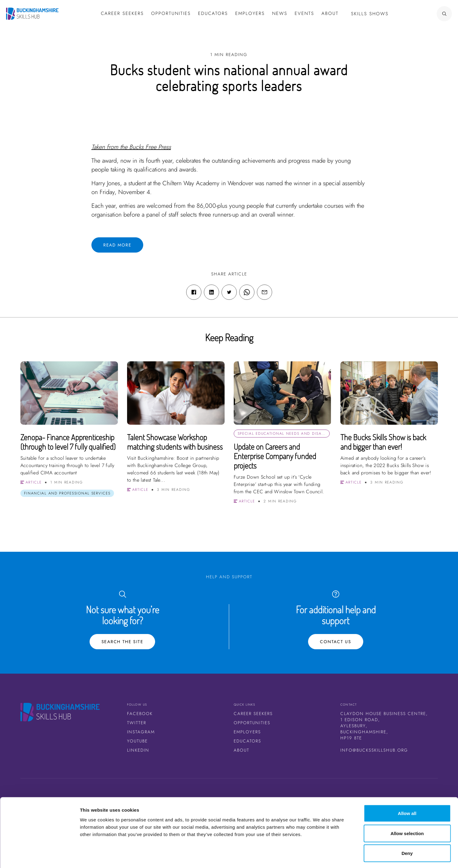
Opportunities (252, 723)
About (330, 13)
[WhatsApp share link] (247, 292)
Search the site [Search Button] (122, 642)
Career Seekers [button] (122, 13)
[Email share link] (265, 292)
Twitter (137, 723)
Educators (213, 13)
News (280, 13)
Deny (407, 828)
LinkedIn (138, 750)
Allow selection (407, 808)
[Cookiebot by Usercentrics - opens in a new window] (39, 856)
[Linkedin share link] (211, 292)
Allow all (407, 788)
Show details (320, 856)
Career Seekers (253, 714)
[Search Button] (426, 14)
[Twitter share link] (229, 292)
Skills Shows (370, 14)
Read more (117, 245)
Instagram (141, 732)
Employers (250, 13)
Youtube (137, 741)
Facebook (140, 714)
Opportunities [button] (171, 13)
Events (304, 13)
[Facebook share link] (194, 292)
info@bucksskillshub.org (374, 750)
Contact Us (336, 642)
